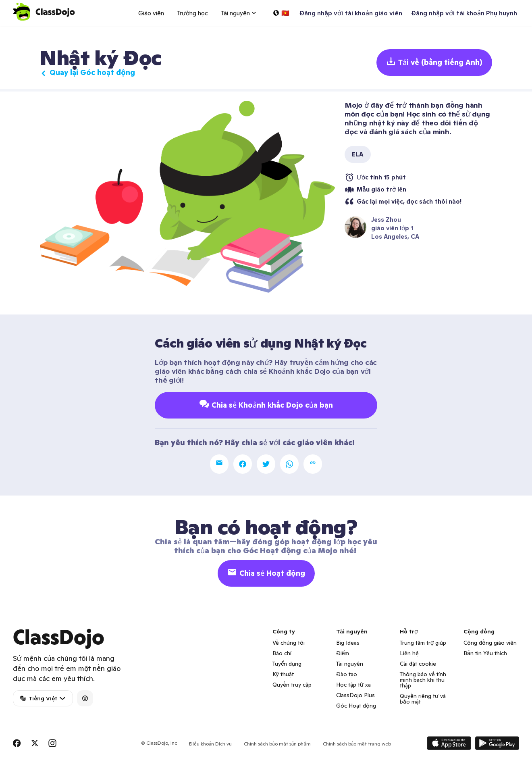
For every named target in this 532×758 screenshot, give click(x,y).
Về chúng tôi (289, 643)
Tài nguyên (350, 664)
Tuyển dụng (287, 664)
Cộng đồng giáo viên (490, 643)
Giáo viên (151, 13)
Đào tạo (347, 674)
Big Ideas (348, 643)
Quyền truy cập (292, 685)
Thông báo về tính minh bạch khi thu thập (423, 680)
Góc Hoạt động (356, 706)
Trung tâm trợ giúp (423, 643)
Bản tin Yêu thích (485, 653)
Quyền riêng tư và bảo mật (423, 699)
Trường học (192, 13)
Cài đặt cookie (418, 664)
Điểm (343, 653)
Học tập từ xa (353, 685)
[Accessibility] (85, 698)
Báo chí (282, 653)
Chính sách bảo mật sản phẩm (277, 744)
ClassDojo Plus (355, 695)
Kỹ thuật (283, 674)
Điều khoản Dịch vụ (211, 744)
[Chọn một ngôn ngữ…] (281, 13)
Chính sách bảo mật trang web (357, 744)
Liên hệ (409, 653)
